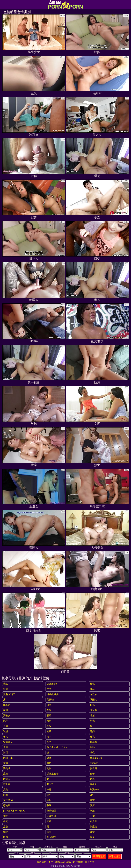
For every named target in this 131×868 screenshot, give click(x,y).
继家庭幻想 (96, 758)
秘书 (92, 705)
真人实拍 (51, 837)
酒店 (49, 715)
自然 (49, 763)
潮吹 (92, 752)
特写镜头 (8, 742)
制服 (92, 811)
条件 (51, 862)
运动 (92, 747)
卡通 (6, 726)
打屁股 (93, 742)
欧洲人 (7, 779)
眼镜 (6, 837)
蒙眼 (6, 710)
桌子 (92, 774)
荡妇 (92, 731)
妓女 (92, 832)
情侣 (6, 752)
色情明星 (51, 811)
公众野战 (51, 816)
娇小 (49, 795)
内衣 (49, 737)
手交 (49, 689)
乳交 (92, 800)
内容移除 (78, 862)
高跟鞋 (50, 700)
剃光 (92, 721)
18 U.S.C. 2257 (63, 862)
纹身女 (93, 784)
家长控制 (90, 862)
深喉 (6, 763)
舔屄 (49, 832)
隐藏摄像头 (53, 694)
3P (91, 795)
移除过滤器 (115, 856)
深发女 (7, 715)
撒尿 (49, 805)
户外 (49, 789)
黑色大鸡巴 (9, 694)
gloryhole (52, 684)
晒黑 (92, 779)
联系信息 (41, 862)
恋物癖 (7, 805)
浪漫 (6, 774)
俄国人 (93, 700)
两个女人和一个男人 (14, 811)
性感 (92, 715)
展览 (6, 789)
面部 (6, 795)
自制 (49, 705)
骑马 (92, 689)
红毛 (92, 684)
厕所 (92, 805)
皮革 (49, 731)
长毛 (49, 742)
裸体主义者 (53, 774)
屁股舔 (93, 694)
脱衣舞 (93, 768)
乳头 (49, 768)
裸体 (49, 758)
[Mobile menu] (3, 5)
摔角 (92, 837)
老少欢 (50, 784)
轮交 (6, 832)
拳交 (6, 821)
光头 (6, 684)
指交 (6, 816)
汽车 (6, 721)
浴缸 (6, 689)
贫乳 (92, 737)
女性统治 (8, 800)
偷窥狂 (93, 827)
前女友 (7, 784)
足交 (6, 827)
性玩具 (93, 710)
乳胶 (49, 726)
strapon (94, 763)
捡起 (49, 800)
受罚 (49, 821)
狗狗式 (7, 768)
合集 (6, 747)
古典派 (93, 821)
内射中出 (8, 758)
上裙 (92, 816)
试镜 (6, 731)
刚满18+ (94, 789)
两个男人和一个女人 (57, 747)
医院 (49, 710)
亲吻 (49, 721)
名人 (6, 737)
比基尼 (7, 705)
